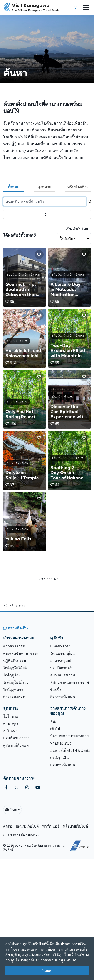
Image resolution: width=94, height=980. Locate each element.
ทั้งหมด (14, 187)
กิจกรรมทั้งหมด (63, 697)
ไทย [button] (11, 810)
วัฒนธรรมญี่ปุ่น (62, 653)
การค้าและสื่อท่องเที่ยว (21, 834)
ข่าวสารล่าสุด (14, 646)
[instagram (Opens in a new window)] (27, 787)
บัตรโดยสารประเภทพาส (69, 736)
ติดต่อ (8, 826)
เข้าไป (55, 729)
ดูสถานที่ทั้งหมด (16, 745)
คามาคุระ (11, 723)
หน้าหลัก (9, 605)
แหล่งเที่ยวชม (61, 646)
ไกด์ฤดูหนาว (13, 690)
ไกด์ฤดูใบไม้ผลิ (15, 668)
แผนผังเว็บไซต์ (27, 826)
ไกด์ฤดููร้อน (12, 675)
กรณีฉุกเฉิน (59, 758)
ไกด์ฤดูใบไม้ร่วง (16, 682)
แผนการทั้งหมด (63, 765)
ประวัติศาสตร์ (61, 668)
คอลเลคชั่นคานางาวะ (21, 653)
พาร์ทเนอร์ (51, 826)
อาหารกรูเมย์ (61, 661)
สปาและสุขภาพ (63, 675)
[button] (39, 255)
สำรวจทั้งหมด (14, 697)
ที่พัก (54, 721)
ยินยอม (47, 971)
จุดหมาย (44, 187)
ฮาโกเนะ (10, 731)
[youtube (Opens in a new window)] (38, 787)
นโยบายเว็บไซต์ (75, 826)
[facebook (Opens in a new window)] (6, 787)
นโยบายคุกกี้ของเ (27, 960)
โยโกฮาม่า (12, 716)
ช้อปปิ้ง (56, 690)
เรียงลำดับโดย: (77, 229)
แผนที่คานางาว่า (16, 738)
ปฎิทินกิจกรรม (15, 661)
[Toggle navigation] (86, 7)
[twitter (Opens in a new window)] (16, 787)
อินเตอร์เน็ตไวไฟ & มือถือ (70, 750)
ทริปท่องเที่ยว (78, 187)
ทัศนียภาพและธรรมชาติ (69, 682)
